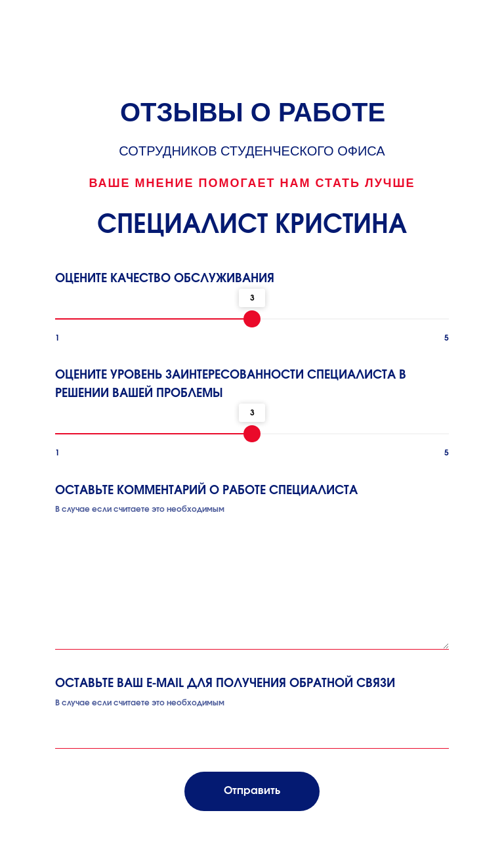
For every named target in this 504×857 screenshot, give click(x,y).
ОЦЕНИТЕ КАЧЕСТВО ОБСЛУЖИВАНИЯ (165, 279)
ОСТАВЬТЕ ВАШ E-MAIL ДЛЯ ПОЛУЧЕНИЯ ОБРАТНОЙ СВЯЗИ (225, 684)
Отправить (252, 791)
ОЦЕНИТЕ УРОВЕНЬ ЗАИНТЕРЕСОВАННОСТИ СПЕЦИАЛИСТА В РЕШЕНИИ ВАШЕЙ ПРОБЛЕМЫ (231, 385)
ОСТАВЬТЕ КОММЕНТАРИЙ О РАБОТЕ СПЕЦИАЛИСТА (206, 491)
